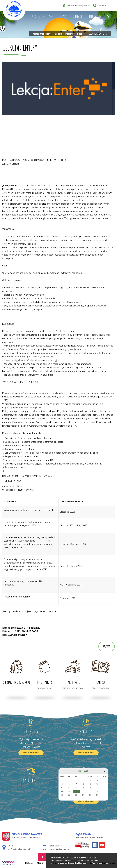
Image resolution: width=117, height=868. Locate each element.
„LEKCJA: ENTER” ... (97, 34)
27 (69, 795)
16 (90, 788)
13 (69, 788)
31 (97, 795)
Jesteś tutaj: (39, 34)
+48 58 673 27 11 (104, 6)
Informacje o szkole (74, 34)
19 (62, 791)
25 (105, 791)
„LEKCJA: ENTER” (20, 48)
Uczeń (49, 17)
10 (97, 784)
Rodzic (62, 17)
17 (97, 788)
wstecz (107, 646)
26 (62, 795)
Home (48, 34)
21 (76, 791)
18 (105, 788)
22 (83, 791)
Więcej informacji (31, 753)
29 (83, 795)
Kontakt (77, 17)
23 (90, 791)
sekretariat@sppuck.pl (77, 6)
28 (76, 795)
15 (83, 788)
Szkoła (36, 17)
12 (62, 788)
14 (76, 788)
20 (69, 791)
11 (105, 784)
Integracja (95, 17)
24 (97, 791)
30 (90, 795)
